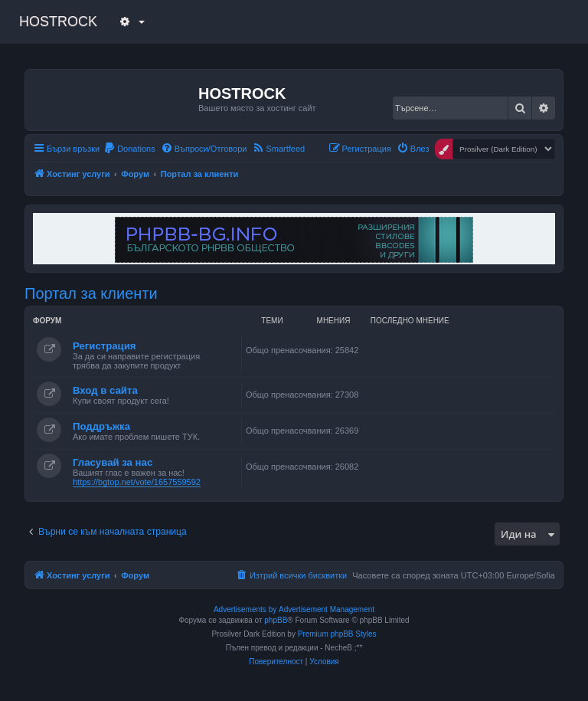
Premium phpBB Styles (337, 634)
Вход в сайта (105, 390)
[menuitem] (129, 149)
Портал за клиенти (91, 293)
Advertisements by (245, 609)
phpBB (276, 620)
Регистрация (105, 346)
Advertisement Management (327, 609)
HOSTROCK (58, 21)
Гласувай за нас (113, 462)
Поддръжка (101, 426)
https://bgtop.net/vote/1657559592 (137, 482)
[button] (130, 21)
